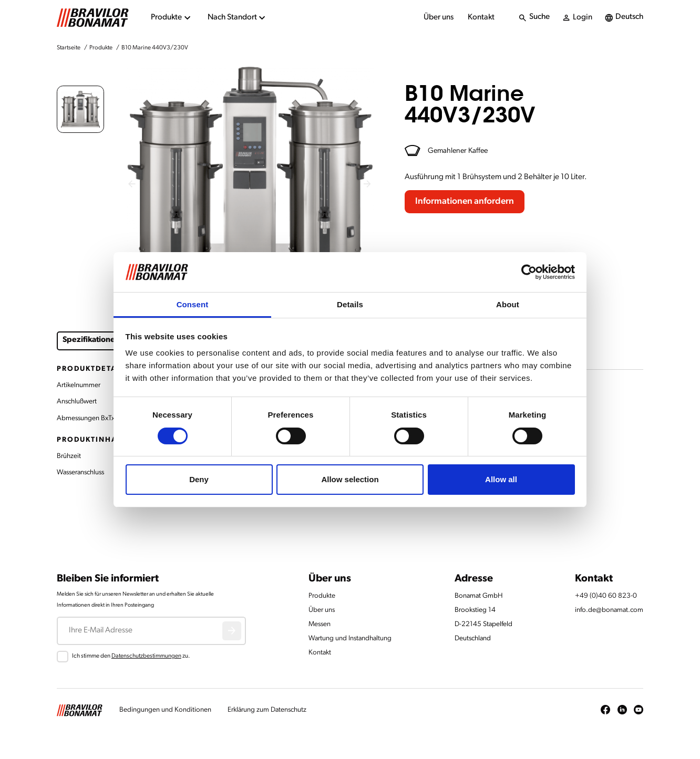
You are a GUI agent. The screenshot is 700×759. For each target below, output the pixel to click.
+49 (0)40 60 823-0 (606, 596)
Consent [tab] (193, 304)
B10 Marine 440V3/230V (155, 48)
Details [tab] (350, 304)
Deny (199, 479)
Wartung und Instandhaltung (350, 638)
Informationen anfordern (465, 201)
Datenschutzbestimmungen (146, 656)
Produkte (101, 48)
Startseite (69, 48)
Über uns (439, 18)
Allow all (501, 479)
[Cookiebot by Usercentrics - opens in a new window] (529, 272)
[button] (80, 109)
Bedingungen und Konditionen (165, 710)
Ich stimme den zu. (131, 656)
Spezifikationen (91, 340)
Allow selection (350, 479)
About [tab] (508, 304)
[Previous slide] (132, 184)
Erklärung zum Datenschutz (267, 710)
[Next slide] (368, 184)
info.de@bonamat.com (609, 610)
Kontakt (481, 18)
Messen (320, 624)
